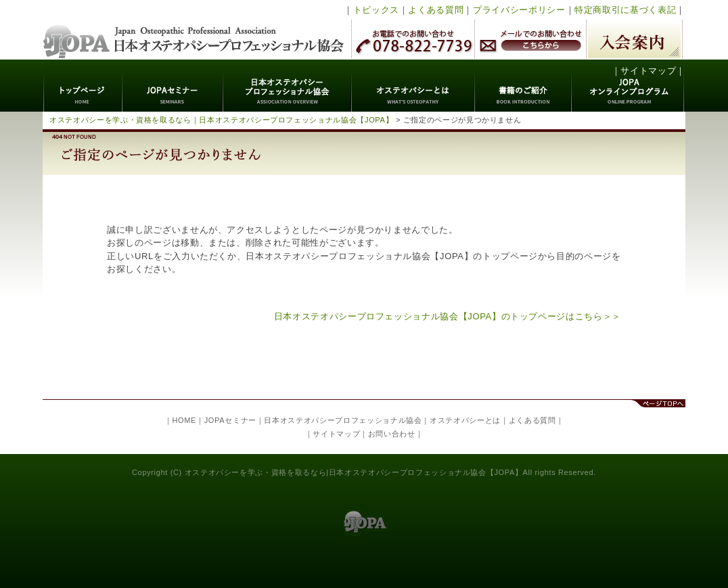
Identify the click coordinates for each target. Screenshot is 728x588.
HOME (184, 420)
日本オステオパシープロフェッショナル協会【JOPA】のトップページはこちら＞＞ (448, 316)
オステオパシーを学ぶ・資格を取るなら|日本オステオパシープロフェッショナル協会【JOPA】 (354, 472)
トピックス (376, 10)
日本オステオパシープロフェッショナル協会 (194, 30)
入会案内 (634, 39)
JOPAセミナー (173, 86)
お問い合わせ (392, 434)
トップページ (83, 86)
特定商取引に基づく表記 (625, 10)
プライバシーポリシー (519, 10)
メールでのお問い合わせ (530, 39)
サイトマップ (648, 71)
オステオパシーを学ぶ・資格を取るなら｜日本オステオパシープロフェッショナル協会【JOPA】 (221, 120)
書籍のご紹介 (523, 86)
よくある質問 (436, 10)
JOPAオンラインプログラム (628, 86)
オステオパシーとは (413, 86)
